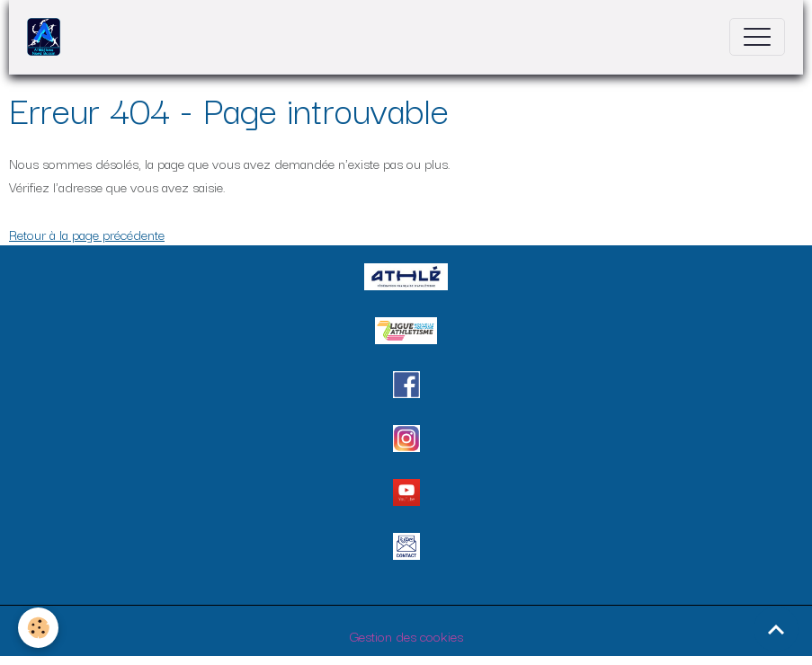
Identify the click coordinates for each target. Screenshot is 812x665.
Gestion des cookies (406, 635)
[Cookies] (38, 628)
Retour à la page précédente (87, 234)
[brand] (48, 37)
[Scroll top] (776, 629)
